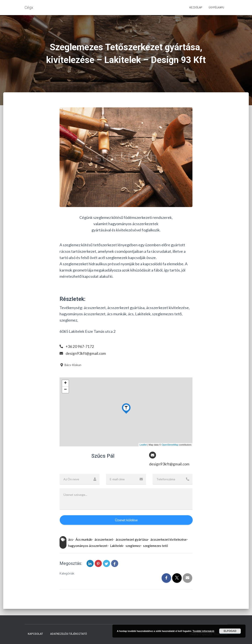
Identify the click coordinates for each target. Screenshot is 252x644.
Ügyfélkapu (216, 8)
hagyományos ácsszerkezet (88, 546)
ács (71, 539)
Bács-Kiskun (70, 365)
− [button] (65, 390)
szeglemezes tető (155, 546)
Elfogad (230, 631)
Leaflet (143, 445)
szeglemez (133, 546)
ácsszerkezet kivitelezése (169, 539)
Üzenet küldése (126, 520)
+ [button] (65, 383)
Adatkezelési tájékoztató (69, 634)
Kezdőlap (196, 8)
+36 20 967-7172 (80, 346)
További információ (203, 631)
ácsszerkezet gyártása (132, 539)
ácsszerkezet (104, 539)
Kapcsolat (35, 634)
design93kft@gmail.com (86, 353)
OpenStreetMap (170, 445)
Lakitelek (117, 546)
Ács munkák (84, 539)
